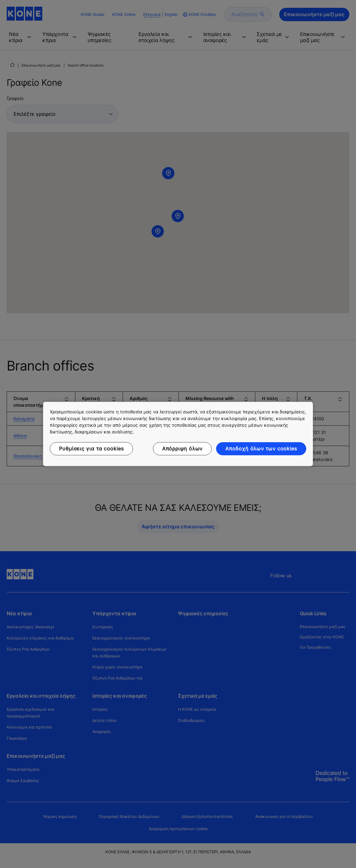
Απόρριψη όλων (182, 449)
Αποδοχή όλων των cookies (261, 449)
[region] (178, 434)
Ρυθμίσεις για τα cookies (91, 449)
